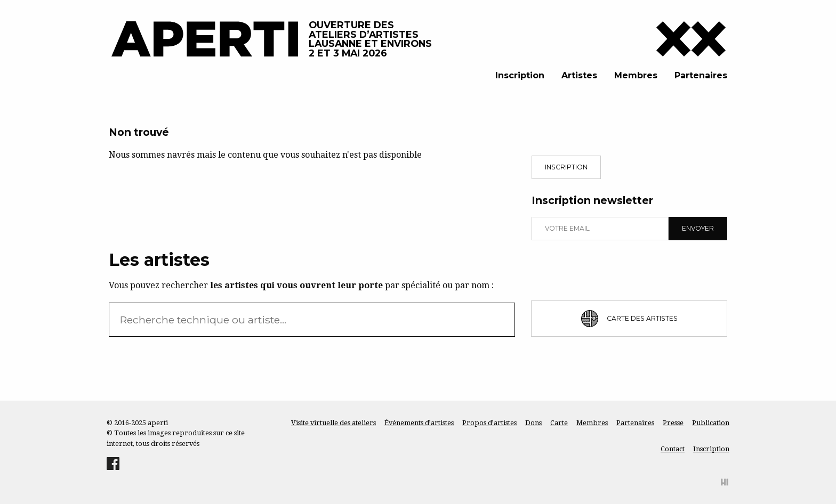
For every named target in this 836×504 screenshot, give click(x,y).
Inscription (520, 75)
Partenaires (701, 75)
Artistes (579, 75)
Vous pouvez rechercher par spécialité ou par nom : (301, 285)
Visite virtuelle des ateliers (333, 423)
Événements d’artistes (419, 423)
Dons (533, 423)
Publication (711, 423)
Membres (636, 75)
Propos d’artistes (489, 423)
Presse (673, 423)
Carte (559, 423)
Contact (673, 449)
